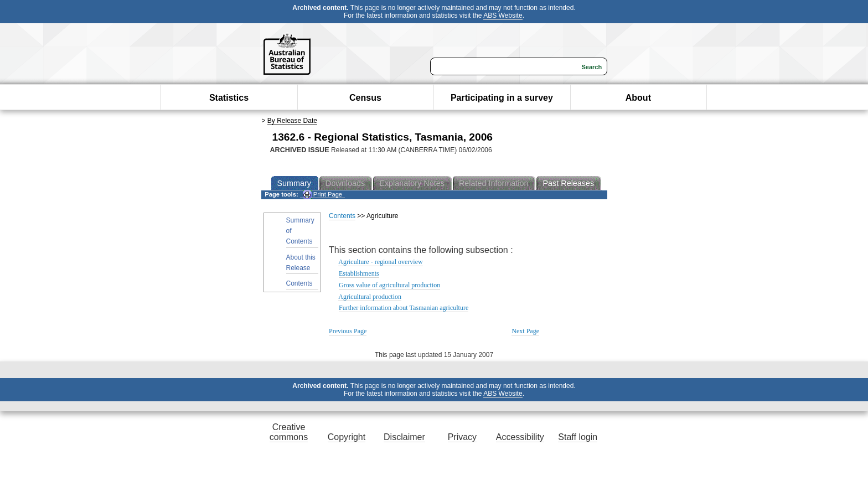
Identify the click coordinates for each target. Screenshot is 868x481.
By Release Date (292, 121)
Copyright (347, 437)
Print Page (322, 195)
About (638, 98)
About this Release (301, 263)
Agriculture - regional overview (380, 262)
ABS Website (503, 15)
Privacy (462, 437)
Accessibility (520, 437)
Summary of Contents (300, 231)
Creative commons (289, 432)
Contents (299, 283)
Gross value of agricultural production (389, 285)
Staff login (578, 437)
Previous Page (348, 331)
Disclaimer (404, 437)
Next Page (525, 331)
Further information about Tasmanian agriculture (404, 308)
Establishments (359, 273)
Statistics (229, 98)
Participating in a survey (502, 98)
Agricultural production (370, 297)
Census (365, 98)
